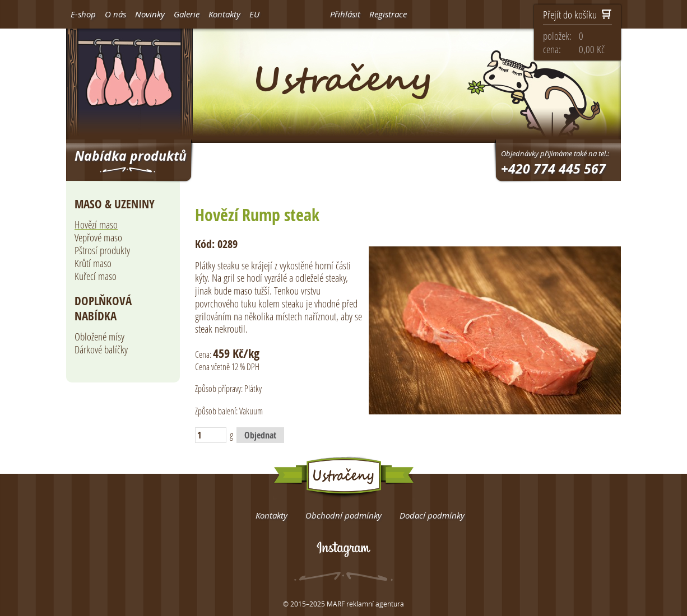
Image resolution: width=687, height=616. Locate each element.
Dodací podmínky (432, 515)
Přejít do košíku (577, 15)
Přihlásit (345, 14)
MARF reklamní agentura (365, 604)
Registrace (388, 14)
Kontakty (224, 14)
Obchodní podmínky (343, 515)
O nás (115, 14)
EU (254, 14)
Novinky (150, 14)
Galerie (187, 14)
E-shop (83, 14)
